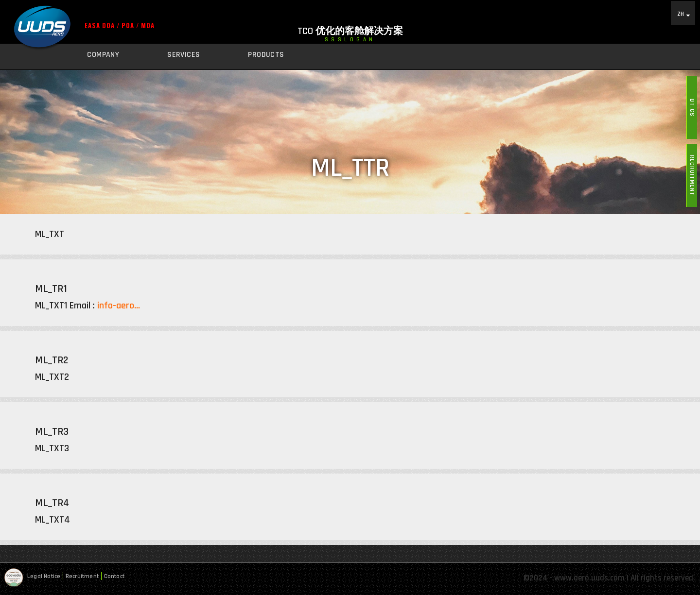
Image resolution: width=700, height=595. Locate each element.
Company (103, 55)
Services (184, 55)
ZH (681, 14)
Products (266, 55)
